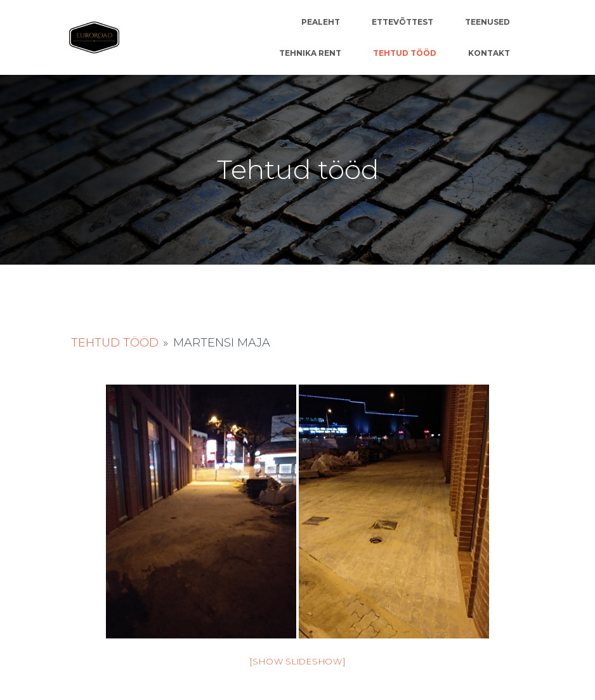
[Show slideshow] (298, 661)
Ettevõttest (402, 22)
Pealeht (321, 22)
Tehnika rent (310, 53)
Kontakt (489, 53)
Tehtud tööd (405, 53)
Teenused (487, 22)
